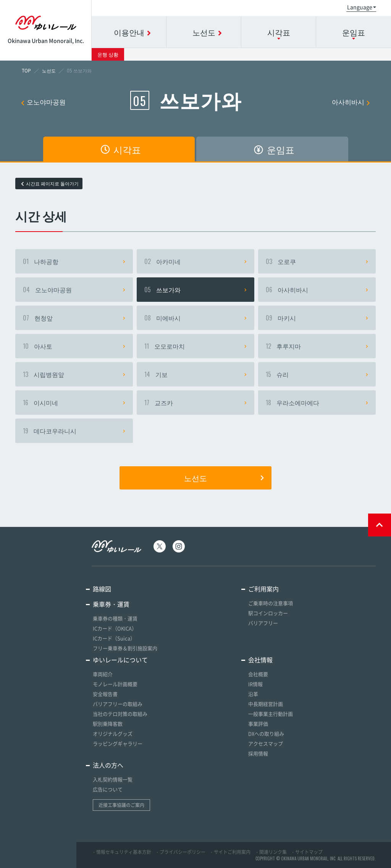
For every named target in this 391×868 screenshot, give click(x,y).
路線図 (102, 589)
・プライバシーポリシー (180, 852)
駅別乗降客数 (108, 724)
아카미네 (195, 261)
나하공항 (74, 261)
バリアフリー (263, 623)
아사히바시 (351, 102)
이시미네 (74, 403)
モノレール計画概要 (115, 684)
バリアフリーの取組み (118, 704)
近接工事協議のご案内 (121, 805)
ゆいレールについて (120, 660)
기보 (195, 374)
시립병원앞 (74, 374)
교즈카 (195, 403)
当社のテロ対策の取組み (120, 714)
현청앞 (74, 318)
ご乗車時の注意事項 (271, 603)
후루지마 (317, 346)
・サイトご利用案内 (230, 852)
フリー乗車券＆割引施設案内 (125, 648)
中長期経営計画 (266, 704)
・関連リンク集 (271, 852)
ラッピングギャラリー (118, 743)
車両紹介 (103, 674)
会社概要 (258, 674)
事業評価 (258, 724)
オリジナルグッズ (113, 734)
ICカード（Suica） (114, 638)
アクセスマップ (266, 743)
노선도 (224, 478)
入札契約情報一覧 (113, 779)
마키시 (317, 318)
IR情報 (255, 684)
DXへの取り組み (266, 734)
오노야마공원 (43, 102)
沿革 (253, 694)
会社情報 (260, 660)
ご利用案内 (263, 589)
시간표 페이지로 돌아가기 (50, 184)
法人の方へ (108, 765)
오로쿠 (317, 261)
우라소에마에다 (317, 403)
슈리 (317, 374)
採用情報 (258, 753)
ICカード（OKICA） (115, 628)
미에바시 (195, 318)
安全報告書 (105, 694)
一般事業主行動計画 (271, 714)
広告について (108, 789)
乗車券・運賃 (111, 604)
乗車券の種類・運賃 (115, 618)
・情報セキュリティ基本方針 (121, 852)
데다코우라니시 (74, 431)
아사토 (74, 346)
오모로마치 (195, 346)
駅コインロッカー (268, 613)
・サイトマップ (307, 852)
